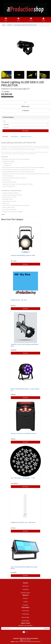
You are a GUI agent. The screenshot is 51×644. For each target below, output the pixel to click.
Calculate (25, 131)
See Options (26, 487)
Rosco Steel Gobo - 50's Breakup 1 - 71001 (23, 478)
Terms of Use (26, 611)
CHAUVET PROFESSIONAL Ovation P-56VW (23, 255)
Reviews (26, 137)
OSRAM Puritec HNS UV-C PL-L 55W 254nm (23, 522)
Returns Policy (25, 617)
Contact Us (26, 605)
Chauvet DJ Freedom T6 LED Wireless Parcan (24, 433)
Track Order (25, 589)
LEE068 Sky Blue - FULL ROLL (19, 300)
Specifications (14, 137)
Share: (6, 92)
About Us (25, 598)
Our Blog (25, 602)
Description (5, 137)
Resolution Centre (26, 593)
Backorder (25, 106)
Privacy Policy (25, 614)
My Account (26, 586)
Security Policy (25, 621)
